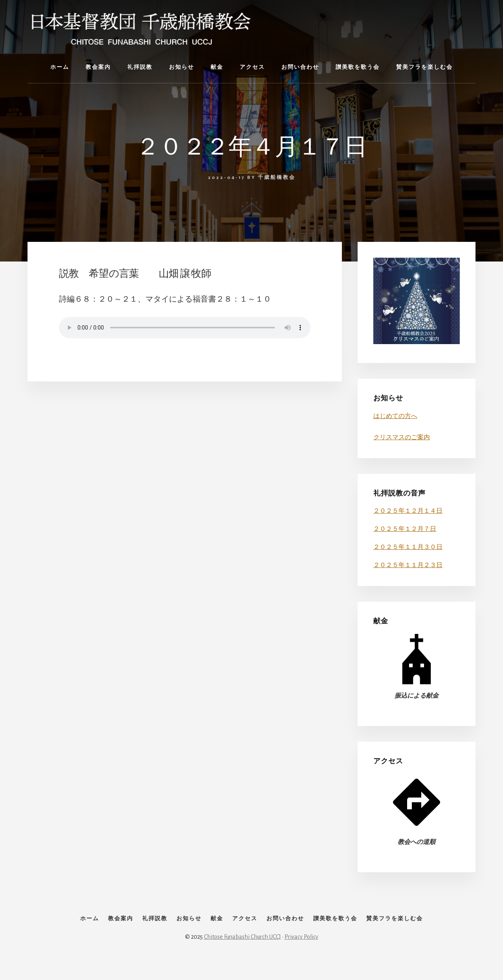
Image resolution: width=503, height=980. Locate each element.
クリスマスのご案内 (402, 437)
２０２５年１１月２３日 (408, 565)
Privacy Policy (301, 953)
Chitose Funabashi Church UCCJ (242, 953)
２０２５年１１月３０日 (408, 547)
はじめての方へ (395, 416)
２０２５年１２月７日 (405, 529)
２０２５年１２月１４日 (408, 511)
